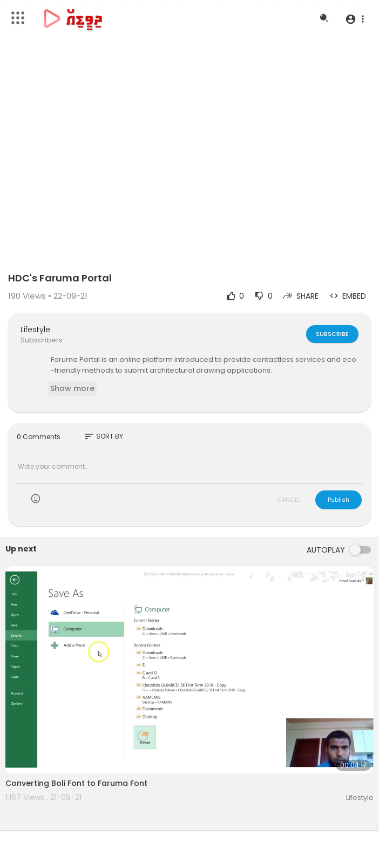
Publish (339, 500)
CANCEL (289, 500)
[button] (354, 19)
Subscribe (332, 334)
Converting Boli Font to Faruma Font (76, 783)
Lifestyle (35, 329)
